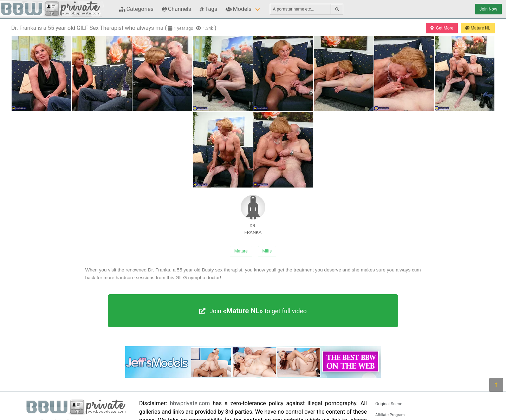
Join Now (488, 9)
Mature (241, 251)
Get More (442, 28)
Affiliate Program (390, 415)
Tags (208, 9)
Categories (136, 9)
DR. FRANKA (253, 215)
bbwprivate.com (190, 403)
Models (238, 9)
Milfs (267, 251)
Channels (177, 9)
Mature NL (478, 28)
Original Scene (389, 404)
